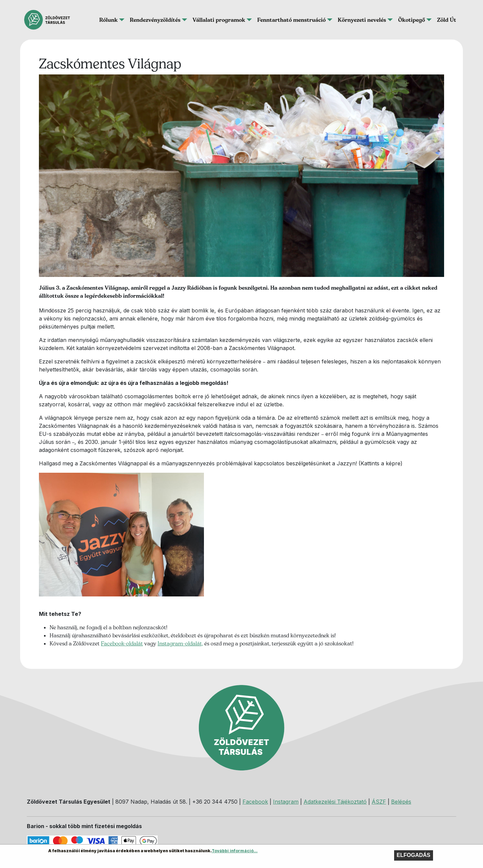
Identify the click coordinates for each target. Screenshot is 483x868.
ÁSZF (379, 802)
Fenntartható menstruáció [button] (291, 20)
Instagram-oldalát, (180, 643)
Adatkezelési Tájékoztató (335, 802)
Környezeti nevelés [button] (362, 20)
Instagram (286, 802)
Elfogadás (414, 855)
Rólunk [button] (109, 20)
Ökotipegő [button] (412, 20)
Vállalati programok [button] (219, 20)
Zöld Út (447, 20)
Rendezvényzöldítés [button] (155, 20)
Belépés (401, 802)
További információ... (235, 851)
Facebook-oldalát (122, 643)
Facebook (255, 802)
